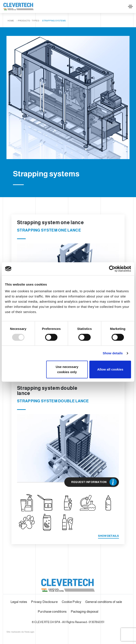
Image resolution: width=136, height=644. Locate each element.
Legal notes (19, 602)
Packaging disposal (85, 611)
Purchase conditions (52, 611)
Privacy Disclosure (44, 602)
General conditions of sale (104, 602)
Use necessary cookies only (67, 369)
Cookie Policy (71, 602)
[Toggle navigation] (130, 6)
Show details (113, 353)
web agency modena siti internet (20, 632)
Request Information (94, 482)
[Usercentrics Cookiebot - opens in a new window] (112, 269)
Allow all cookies (110, 369)
